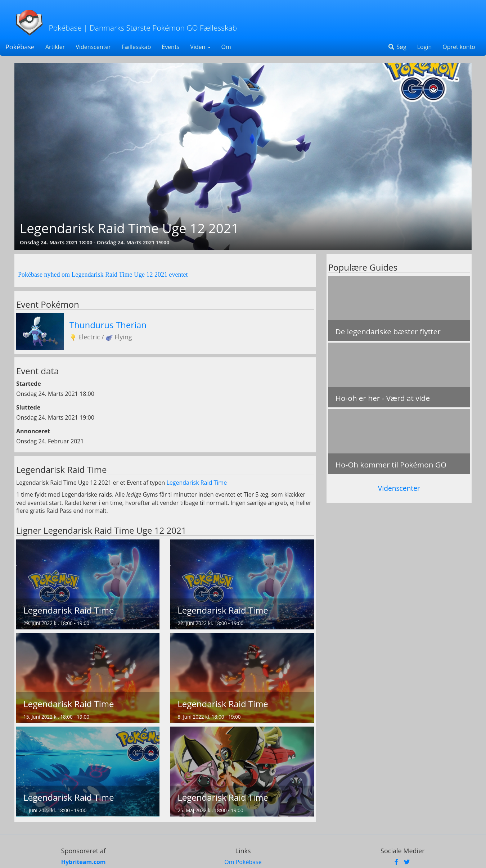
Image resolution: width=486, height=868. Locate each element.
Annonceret (33, 431)
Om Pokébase (243, 862)
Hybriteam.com (84, 862)
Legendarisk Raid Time (197, 483)
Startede (29, 384)
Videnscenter (93, 47)
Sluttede (28, 407)
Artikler (55, 47)
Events (170, 47)
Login (425, 47)
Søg (397, 47)
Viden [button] (200, 47)
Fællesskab (136, 47)
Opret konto (459, 47)
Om (226, 47)
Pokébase (20, 47)
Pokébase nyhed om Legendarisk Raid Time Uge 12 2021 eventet (103, 275)
